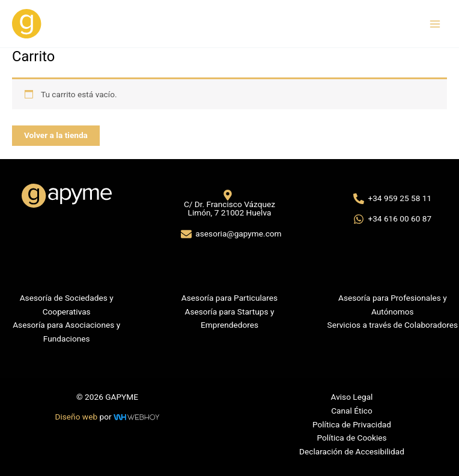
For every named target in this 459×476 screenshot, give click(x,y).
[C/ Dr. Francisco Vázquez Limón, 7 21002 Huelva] (227, 203)
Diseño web (77, 417)
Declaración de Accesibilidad (352, 451)
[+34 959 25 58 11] (393, 199)
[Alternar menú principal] (435, 24)
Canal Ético (352, 411)
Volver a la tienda (56, 135)
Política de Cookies (351, 438)
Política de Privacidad (352, 424)
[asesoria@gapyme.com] (231, 234)
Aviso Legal (352, 397)
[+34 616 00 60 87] (393, 219)
